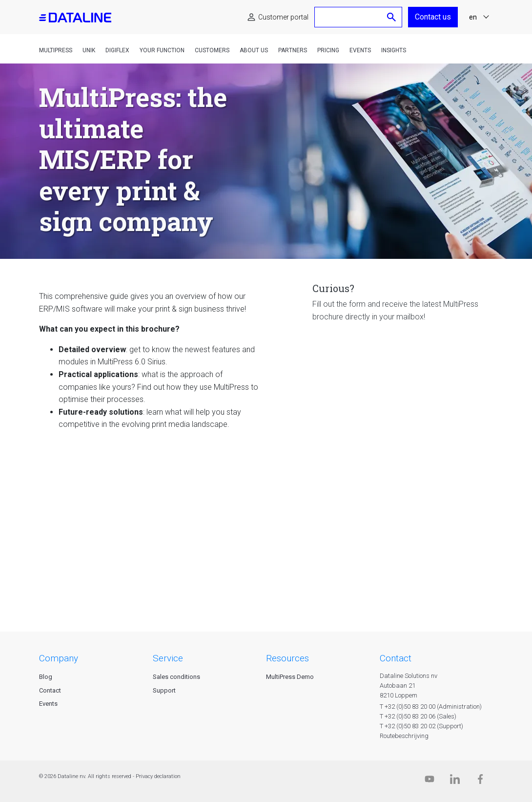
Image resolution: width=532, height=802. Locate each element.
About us (254, 50)
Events (360, 50)
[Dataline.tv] (430, 781)
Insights (394, 50)
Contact (50, 690)
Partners (293, 50)
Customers (212, 50)
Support (164, 690)
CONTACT (396, 658)
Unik (89, 50)
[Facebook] (480, 781)
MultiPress (56, 50)
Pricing (328, 50)
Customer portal (283, 17)
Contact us (433, 17)
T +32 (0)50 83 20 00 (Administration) (431, 707)
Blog (46, 677)
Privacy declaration (158, 776)
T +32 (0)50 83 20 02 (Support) (421, 726)
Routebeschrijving (404, 736)
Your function (162, 50)
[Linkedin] (455, 781)
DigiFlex (117, 50)
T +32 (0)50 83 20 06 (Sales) (418, 716)
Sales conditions (176, 677)
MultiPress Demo (290, 677)
